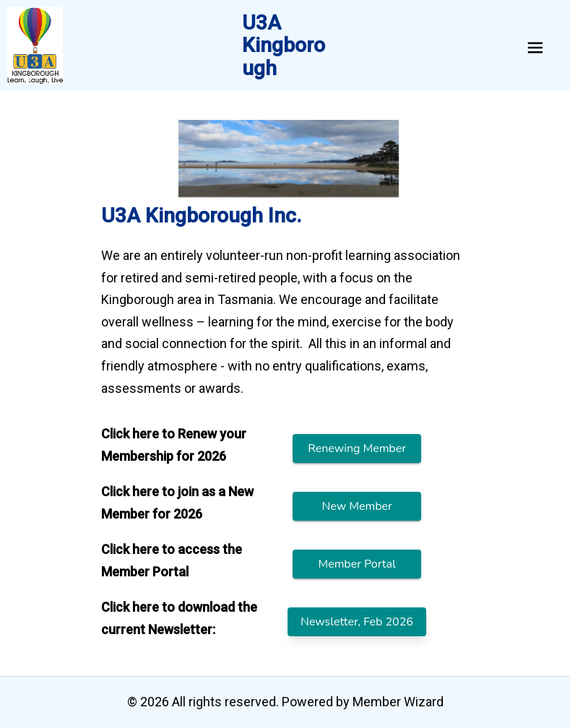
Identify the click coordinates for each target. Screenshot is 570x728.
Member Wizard (398, 702)
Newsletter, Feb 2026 (357, 622)
